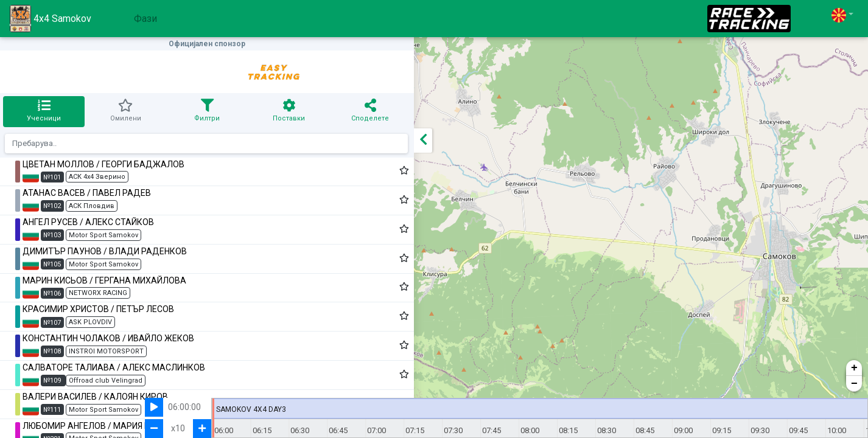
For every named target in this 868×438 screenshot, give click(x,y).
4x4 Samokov (51, 19)
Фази (145, 19)
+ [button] (854, 368)
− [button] (854, 384)
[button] (842, 15)
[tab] (23, 112)
